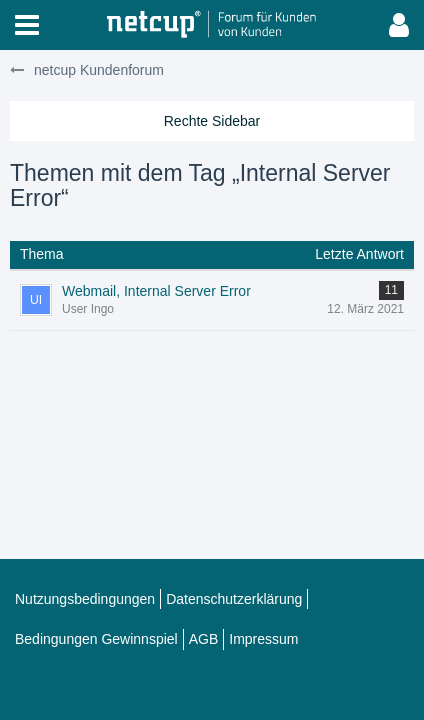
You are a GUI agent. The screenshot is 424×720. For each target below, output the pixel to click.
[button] (27, 25)
